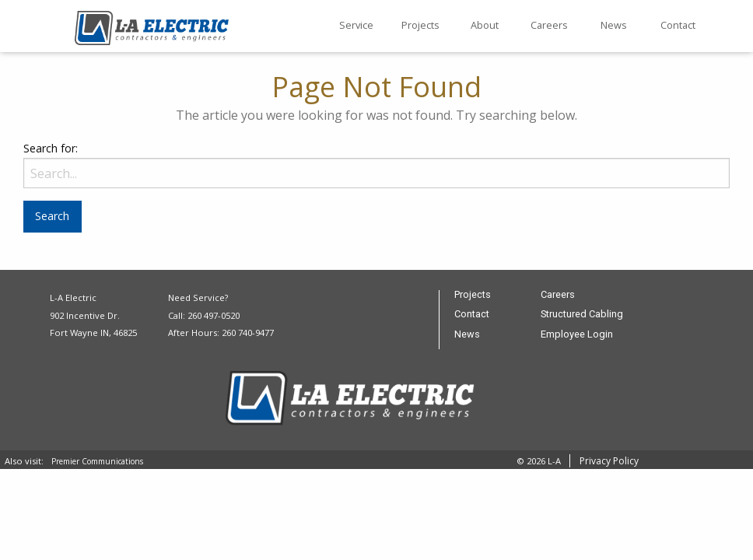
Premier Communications (97, 461)
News (614, 25)
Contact (678, 25)
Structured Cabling (582, 315)
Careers (549, 25)
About (485, 25)
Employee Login (577, 335)
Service (356, 25)
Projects (420, 25)
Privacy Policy (609, 461)
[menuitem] (356, 26)
